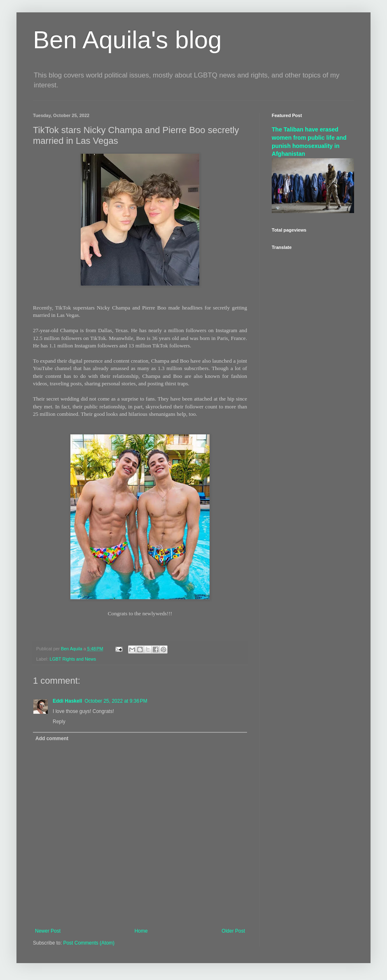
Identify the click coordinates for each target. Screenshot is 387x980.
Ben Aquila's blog (127, 40)
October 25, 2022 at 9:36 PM (116, 701)
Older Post (233, 931)
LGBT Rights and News (73, 659)
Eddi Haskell (67, 701)
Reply (59, 722)
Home (141, 931)
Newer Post (48, 931)
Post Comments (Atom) (89, 943)
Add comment (52, 739)
